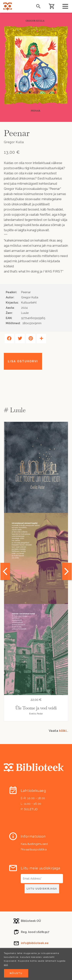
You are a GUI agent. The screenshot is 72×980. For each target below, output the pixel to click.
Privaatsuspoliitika (34, 849)
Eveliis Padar (36, 714)
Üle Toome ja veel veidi (36, 708)
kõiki (63, 731)
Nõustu (16, 973)
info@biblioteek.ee (35, 943)
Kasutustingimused (34, 844)
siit (6, 965)
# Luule (15, 410)
